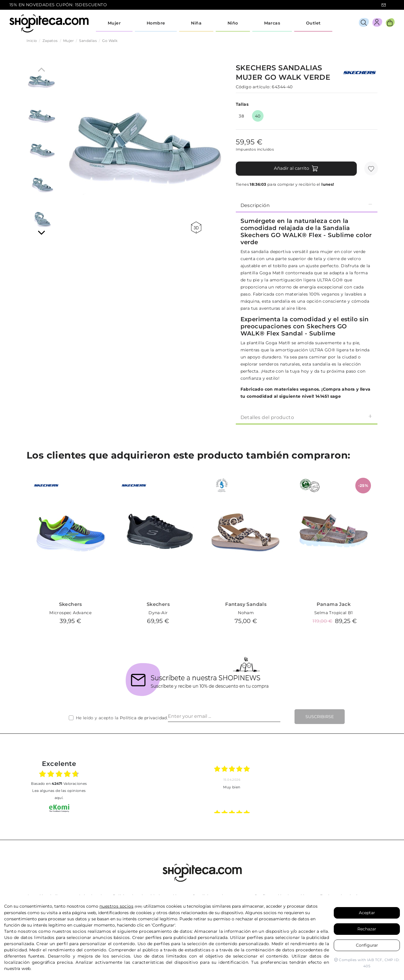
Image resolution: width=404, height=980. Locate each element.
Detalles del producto (307, 417)
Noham (246, 613)
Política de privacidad (143, 718)
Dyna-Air (158, 613)
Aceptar (367, 913)
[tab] (307, 205)
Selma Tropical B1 (334, 613)
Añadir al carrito (296, 169)
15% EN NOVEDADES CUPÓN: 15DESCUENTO (58, 5)
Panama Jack (334, 604)
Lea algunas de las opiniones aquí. (59, 794)
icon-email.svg (384, 5)
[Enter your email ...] (224, 717)
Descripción (307, 205)
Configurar (367, 945)
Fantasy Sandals (246, 604)
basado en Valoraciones (59, 783)
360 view (196, 228)
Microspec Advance (70, 613)
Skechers (71, 604)
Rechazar (367, 929)
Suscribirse (320, 717)
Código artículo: (253, 87)
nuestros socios (116, 906)
